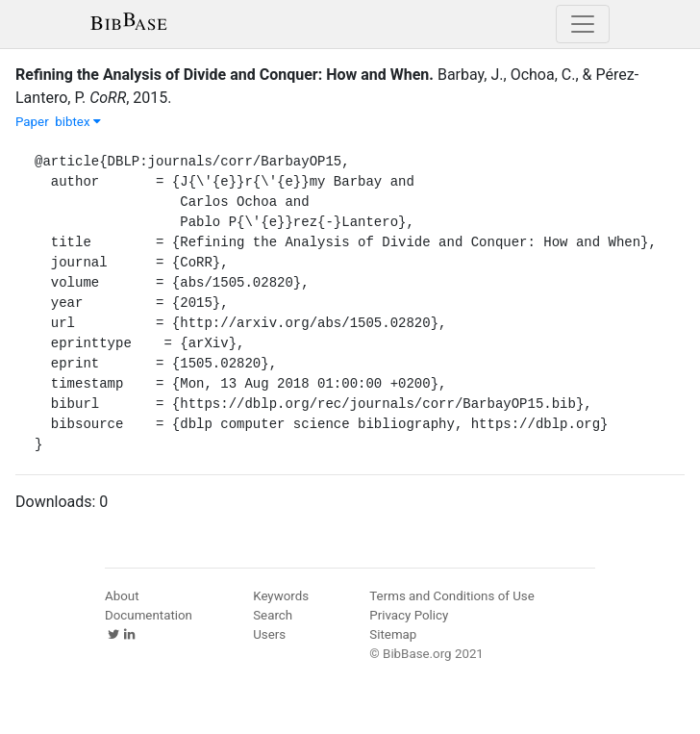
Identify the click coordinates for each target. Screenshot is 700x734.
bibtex (78, 122)
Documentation (149, 615)
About (122, 596)
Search (273, 615)
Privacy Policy (409, 615)
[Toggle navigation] (583, 24)
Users (269, 634)
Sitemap (393, 634)
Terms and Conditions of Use (451, 596)
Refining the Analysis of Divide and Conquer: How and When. (225, 75)
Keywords (281, 596)
